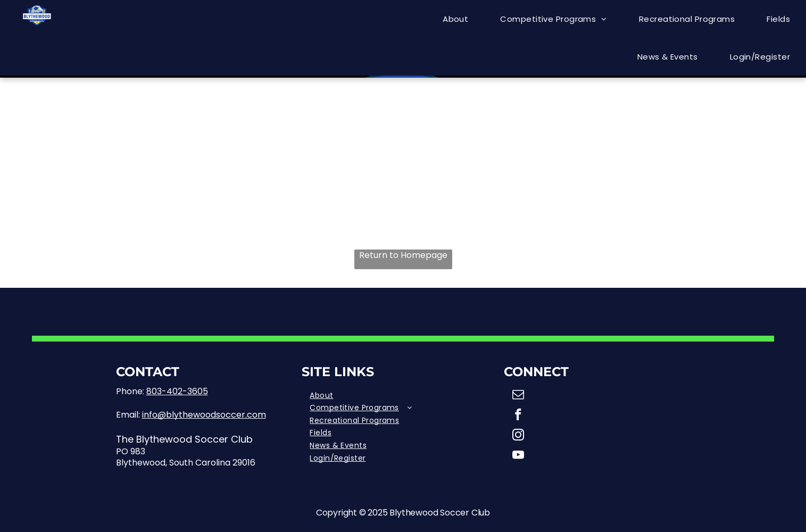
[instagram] (518, 436)
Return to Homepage (403, 255)
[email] (518, 396)
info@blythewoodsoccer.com (204, 415)
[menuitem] (455, 19)
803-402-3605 (177, 391)
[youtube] (518, 456)
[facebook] (518, 416)
